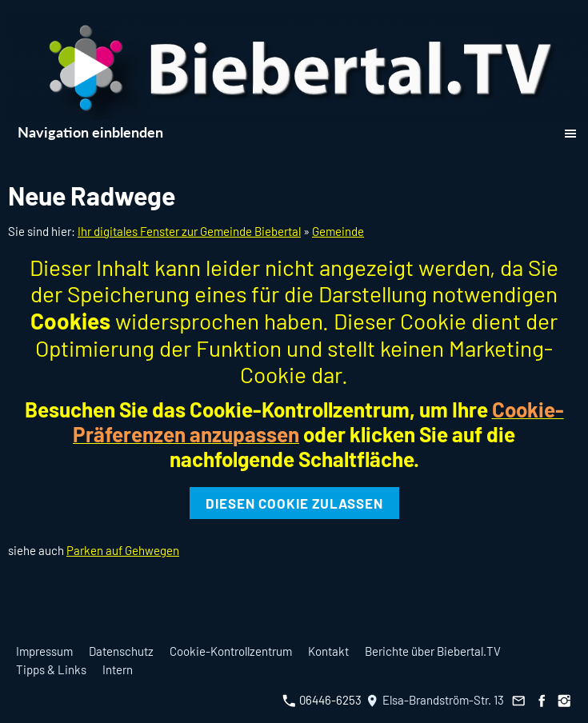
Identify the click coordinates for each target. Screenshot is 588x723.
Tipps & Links (51, 669)
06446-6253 (322, 700)
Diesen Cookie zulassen (294, 503)
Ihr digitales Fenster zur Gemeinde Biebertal (189, 231)
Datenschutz (121, 651)
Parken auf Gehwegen (123, 550)
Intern (118, 669)
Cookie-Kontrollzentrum (231, 651)
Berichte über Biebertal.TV (433, 651)
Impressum (44, 651)
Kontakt (328, 651)
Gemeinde (338, 231)
